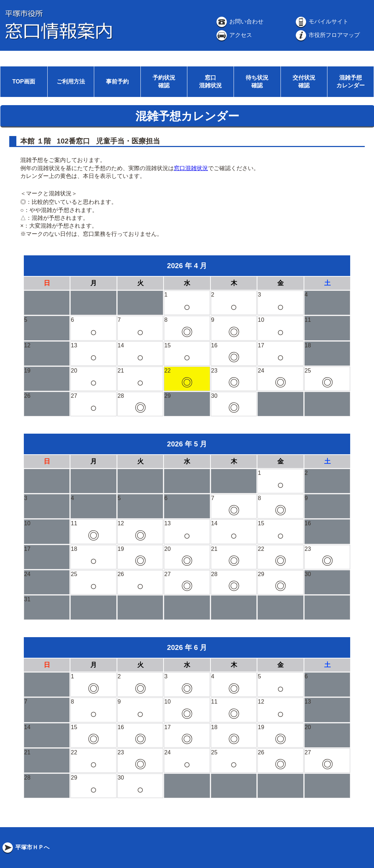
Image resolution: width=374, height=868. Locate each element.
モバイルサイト (321, 21)
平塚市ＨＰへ (25, 847)
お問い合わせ (239, 21)
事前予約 (117, 82)
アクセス (234, 35)
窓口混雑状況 (191, 168)
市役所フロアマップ (327, 35)
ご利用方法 (71, 82)
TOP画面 (24, 82)
